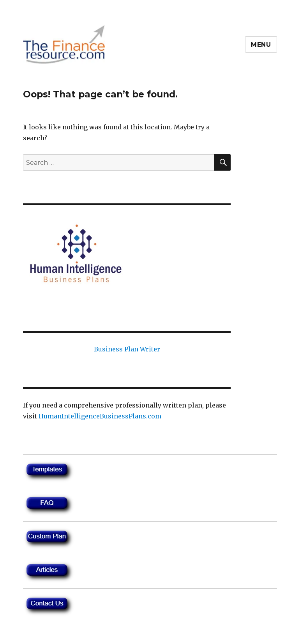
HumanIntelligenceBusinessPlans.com (100, 416)
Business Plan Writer (127, 349)
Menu (261, 45)
